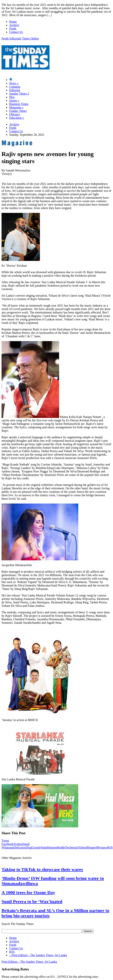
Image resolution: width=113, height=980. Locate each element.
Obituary (15, 114)
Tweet (5, 841)
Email (26, 844)
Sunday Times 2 (19, 94)
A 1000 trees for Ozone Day (28, 892)
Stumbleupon (49, 847)
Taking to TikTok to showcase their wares (42, 869)
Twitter (18, 844)
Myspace (102, 847)
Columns (15, 87)
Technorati (72, 847)
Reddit (61, 847)
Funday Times (18, 111)
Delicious (20, 847)
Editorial (15, 90)
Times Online (30, 38)
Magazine (16, 107)
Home (13, 22)
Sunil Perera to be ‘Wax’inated (32, 901)
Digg (29, 847)
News (14, 83)
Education (17, 118)
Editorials (15, 38)
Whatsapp (8, 847)
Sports (14, 100)
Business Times (19, 104)
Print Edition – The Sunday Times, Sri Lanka (38, 955)
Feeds (13, 29)
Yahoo (82, 847)
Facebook (7, 844)
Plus (12, 97)
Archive (14, 25)
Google (36, 847)
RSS (110, 847)
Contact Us (16, 32)
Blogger (91, 847)
